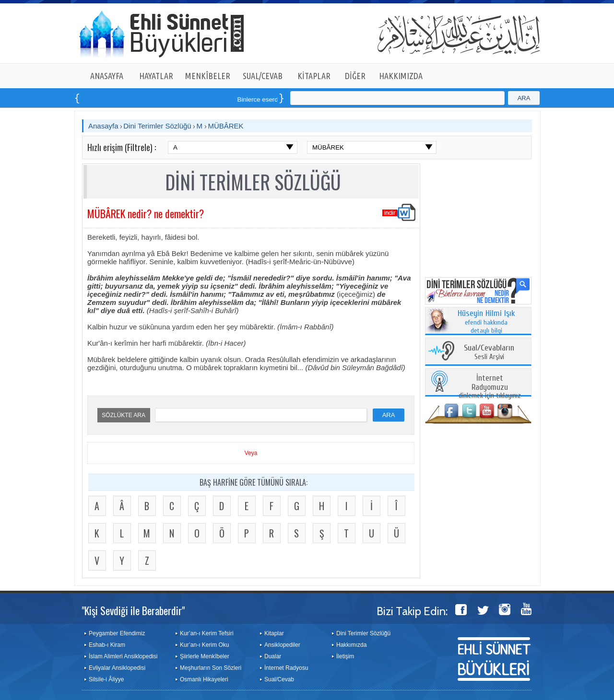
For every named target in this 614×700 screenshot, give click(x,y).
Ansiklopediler (282, 645)
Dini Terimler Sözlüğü (157, 126)
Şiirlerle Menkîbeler (205, 656)
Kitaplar (274, 633)
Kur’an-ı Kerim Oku (204, 645)
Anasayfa (103, 126)
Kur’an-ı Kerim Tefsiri (207, 633)
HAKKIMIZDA (401, 76)
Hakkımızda (351, 645)
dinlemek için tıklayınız (490, 387)
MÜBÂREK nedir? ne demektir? (146, 213)
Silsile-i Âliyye (106, 679)
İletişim (345, 656)
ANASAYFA (107, 76)
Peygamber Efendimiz (117, 633)
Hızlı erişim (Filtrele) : (122, 147)
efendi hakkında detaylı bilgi (486, 322)
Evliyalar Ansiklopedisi (117, 668)
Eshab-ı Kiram (107, 645)
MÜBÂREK (225, 126)
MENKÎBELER (208, 76)
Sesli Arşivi (489, 353)
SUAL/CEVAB (263, 76)
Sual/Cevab (279, 679)
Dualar (273, 656)
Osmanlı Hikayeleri (204, 679)
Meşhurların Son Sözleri (211, 668)
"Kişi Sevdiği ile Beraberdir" (133, 610)
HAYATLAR (156, 76)
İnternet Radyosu (286, 668)
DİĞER (355, 76)
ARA (524, 98)
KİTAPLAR (314, 76)
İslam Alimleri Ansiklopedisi (123, 656)
